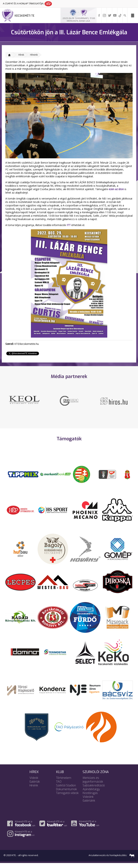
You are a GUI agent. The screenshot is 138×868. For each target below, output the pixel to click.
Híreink (34, 55)
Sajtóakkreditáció (94, 790)
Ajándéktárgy (91, 794)
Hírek (21, 55)
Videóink (88, 802)
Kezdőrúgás (90, 798)
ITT (69, 225)
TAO (59, 786)
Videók (34, 783)
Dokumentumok (66, 794)
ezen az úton (116, 189)
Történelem (64, 783)
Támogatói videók (67, 798)
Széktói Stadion (66, 790)
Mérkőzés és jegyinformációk (93, 785)
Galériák (35, 786)
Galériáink (89, 805)
